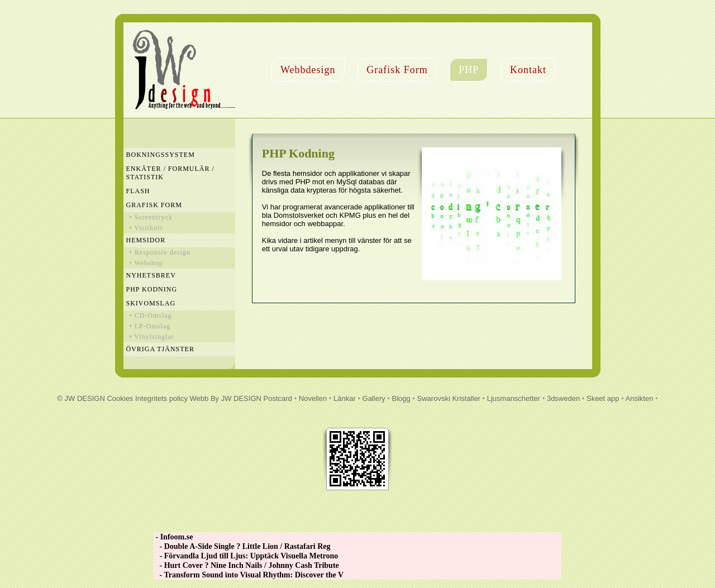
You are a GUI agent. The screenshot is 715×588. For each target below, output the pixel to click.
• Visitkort (146, 228)
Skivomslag (151, 303)
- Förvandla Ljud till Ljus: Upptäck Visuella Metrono (246, 556)
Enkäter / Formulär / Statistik (170, 173)
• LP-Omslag (150, 326)
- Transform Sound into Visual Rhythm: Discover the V (249, 575)
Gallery (374, 398)
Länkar (345, 398)
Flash (138, 191)
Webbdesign (308, 70)
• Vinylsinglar (152, 337)
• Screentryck (151, 217)
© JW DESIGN (81, 398)
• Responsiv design (160, 252)
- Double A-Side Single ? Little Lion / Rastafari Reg (242, 546)
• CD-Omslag (151, 315)
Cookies (120, 398)
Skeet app (603, 398)
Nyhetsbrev (151, 275)
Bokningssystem (161, 155)
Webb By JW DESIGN (226, 398)
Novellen (313, 398)
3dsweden (563, 398)
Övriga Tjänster (160, 349)
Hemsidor (146, 240)
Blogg (401, 398)
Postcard (278, 398)
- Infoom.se (173, 537)
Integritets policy (161, 398)
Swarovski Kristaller (449, 398)
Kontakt (528, 70)
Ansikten (640, 398)
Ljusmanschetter (514, 398)
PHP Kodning (152, 289)
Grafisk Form (397, 70)
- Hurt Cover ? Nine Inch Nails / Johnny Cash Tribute (246, 565)
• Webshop (146, 263)
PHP (469, 70)
